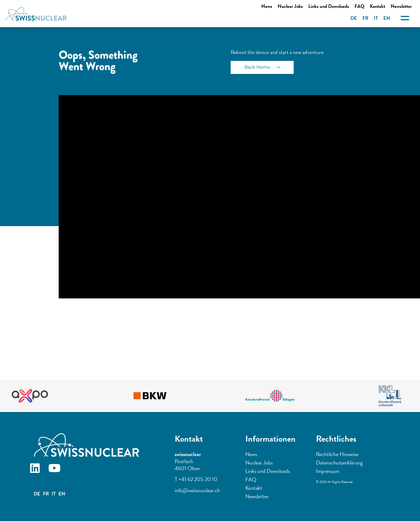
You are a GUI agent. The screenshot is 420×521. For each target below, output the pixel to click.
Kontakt (377, 6)
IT (376, 18)
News (267, 6)
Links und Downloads (329, 6)
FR (365, 18)
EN (387, 18)
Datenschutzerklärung (339, 463)
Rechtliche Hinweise (337, 454)
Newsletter (257, 496)
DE (354, 18)
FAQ (359, 6)
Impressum (328, 471)
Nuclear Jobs (290, 6)
